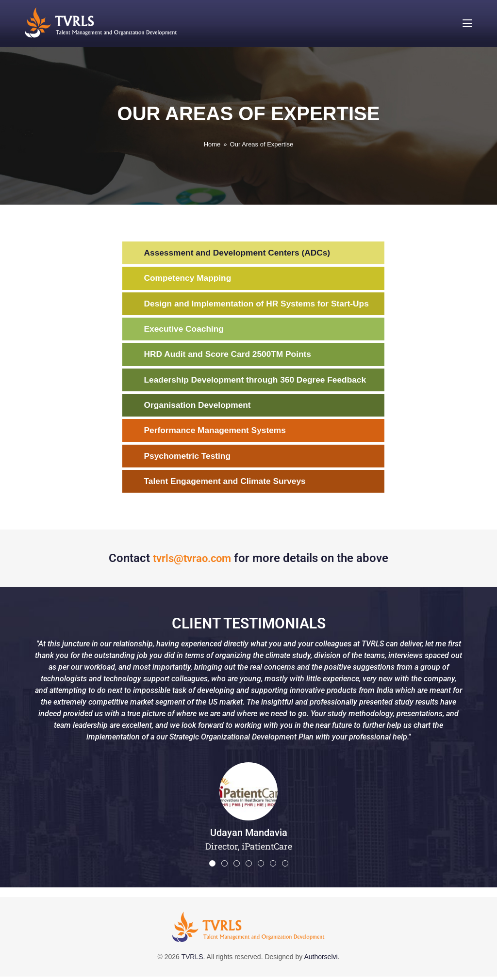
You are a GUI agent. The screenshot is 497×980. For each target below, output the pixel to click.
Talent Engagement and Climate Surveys (228, 484)
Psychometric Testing (189, 459)
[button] (212, 867)
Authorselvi (321, 960)
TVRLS (192, 960)
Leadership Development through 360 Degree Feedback (260, 382)
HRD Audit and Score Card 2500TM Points (231, 356)
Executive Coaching (186, 330)
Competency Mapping (190, 279)
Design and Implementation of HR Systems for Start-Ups (261, 305)
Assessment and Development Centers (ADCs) (241, 253)
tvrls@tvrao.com (192, 562)
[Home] (212, 144)
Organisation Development (200, 407)
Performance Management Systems (218, 433)
